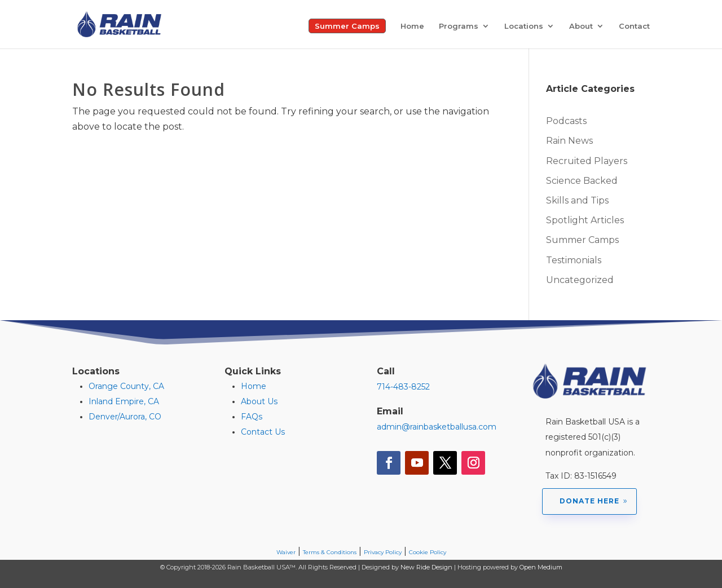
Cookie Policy (428, 552)
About (581, 26)
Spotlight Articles (585, 220)
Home (412, 26)
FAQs (252, 417)
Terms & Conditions (330, 552)
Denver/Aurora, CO (125, 417)
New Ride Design (426, 567)
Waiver (286, 552)
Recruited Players (587, 161)
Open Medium (541, 567)
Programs (459, 26)
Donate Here (589, 501)
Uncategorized (580, 280)
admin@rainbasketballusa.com (437, 427)
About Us (259, 401)
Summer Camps (347, 26)
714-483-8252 (403, 387)
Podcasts (566, 121)
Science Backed (582, 181)
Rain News (569, 141)
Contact (634, 26)
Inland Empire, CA (124, 401)
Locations (524, 26)
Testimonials (574, 260)
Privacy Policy (383, 552)
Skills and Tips (577, 200)
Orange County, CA (126, 386)
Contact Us (263, 432)
